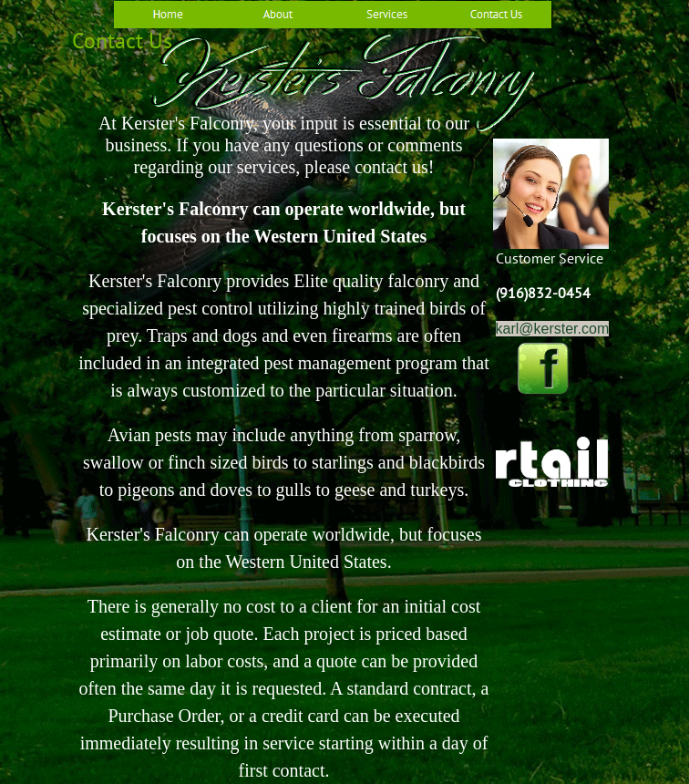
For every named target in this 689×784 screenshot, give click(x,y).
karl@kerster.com (553, 329)
